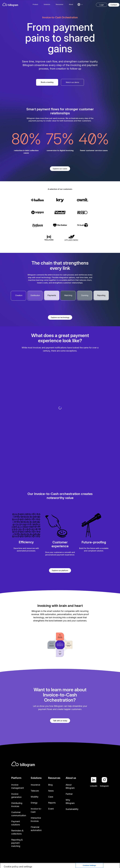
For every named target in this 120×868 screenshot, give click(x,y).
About (71, 4)
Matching (68, 295)
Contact (114, 5)
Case (51, 797)
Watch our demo (72, 82)
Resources (60, 4)
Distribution (35, 295)
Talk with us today (60, 721)
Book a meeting (47, 82)
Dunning (85, 295)
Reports (52, 803)
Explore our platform (60, 570)
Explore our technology (60, 317)
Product (35, 4)
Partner (69, 794)
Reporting (101, 295)
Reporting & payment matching (17, 843)
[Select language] (80, 4)
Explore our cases (60, 169)
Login (102, 5)
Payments (52, 295)
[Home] (10, 5)
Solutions (47, 4)
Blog (50, 785)
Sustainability (72, 809)
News (51, 791)
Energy (34, 803)
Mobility (35, 797)
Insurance (35, 785)
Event (51, 809)
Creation (19, 295)
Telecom (35, 791)
